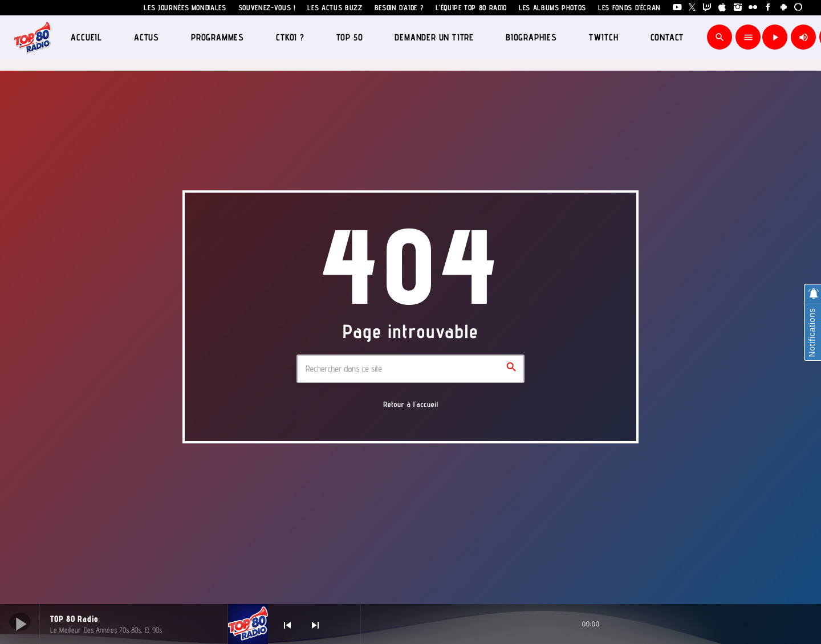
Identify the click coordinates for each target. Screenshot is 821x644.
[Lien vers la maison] (33, 37)
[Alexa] (798, 8)
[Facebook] (768, 8)
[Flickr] (753, 8)
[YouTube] (677, 8)
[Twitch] (707, 8)
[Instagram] (738, 8)
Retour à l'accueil (411, 405)
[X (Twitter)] (692, 8)
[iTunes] (723, 8)
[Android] (784, 8)
